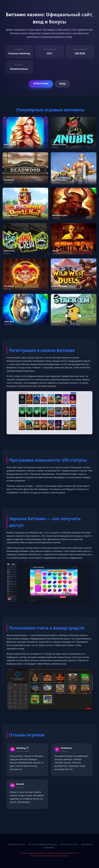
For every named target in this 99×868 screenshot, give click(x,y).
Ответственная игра (69, 844)
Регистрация (41, 84)
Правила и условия (16, 844)
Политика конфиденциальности (42, 844)
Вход (63, 84)
